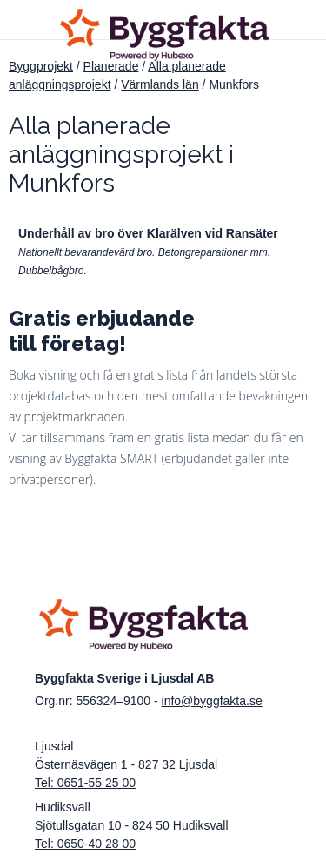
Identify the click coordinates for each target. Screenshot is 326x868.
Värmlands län (160, 84)
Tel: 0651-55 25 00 (85, 783)
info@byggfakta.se (212, 701)
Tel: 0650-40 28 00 (85, 844)
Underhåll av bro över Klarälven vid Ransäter (148, 233)
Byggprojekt (41, 66)
